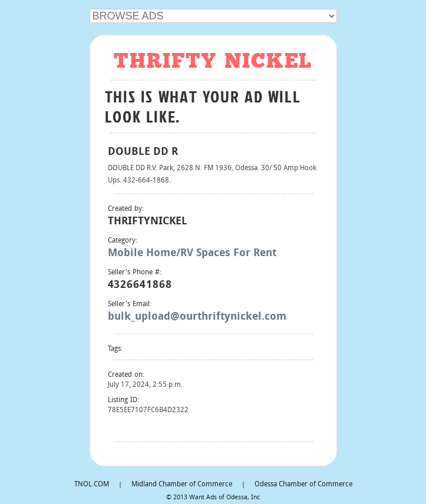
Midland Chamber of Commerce (182, 485)
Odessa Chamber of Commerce (303, 485)
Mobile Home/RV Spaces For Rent (192, 253)
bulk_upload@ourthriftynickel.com (197, 317)
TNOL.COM (92, 485)
